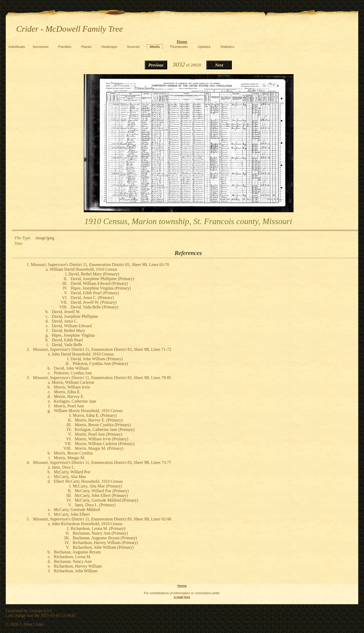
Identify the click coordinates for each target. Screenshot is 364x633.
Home (182, 42)
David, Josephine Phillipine (75, 316)
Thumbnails (179, 47)
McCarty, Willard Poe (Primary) (102, 491)
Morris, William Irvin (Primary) (102, 439)
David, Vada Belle (67, 345)
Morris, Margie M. (70, 458)
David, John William (71, 368)
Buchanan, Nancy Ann (73, 561)
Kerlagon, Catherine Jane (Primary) (105, 429)
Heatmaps (109, 47)
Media (155, 47)
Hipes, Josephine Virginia (73, 335)
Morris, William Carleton (73, 382)
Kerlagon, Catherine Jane (75, 401)
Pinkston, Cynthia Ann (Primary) (100, 363)
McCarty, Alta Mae (70, 477)
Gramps (36, 611)
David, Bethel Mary (69, 331)
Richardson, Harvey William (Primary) (105, 543)
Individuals (17, 47)
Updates (204, 47)
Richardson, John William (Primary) (103, 547)
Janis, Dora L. (64, 467)
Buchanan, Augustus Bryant (77, 552)
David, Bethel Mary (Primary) (94, 274)
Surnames (41, 47)
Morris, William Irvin (72, 387)
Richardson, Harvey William (78, 566)
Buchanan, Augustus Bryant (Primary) (105, 538)
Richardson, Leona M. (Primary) (98, 528)
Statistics (227, 47)
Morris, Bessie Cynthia (73, 453)
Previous (156, 65)
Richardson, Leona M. (73, 557)
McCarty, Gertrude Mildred (77, 510)
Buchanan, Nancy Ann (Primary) (100, 533)
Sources (133, 47)
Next (219, 65)
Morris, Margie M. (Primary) (99, 448)
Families (65, 47)
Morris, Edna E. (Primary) (95, 415)
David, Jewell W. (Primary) (94, 302)
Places (86, 47)
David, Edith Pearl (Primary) (95, 293)
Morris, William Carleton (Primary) (105, 444)
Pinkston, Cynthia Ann (73, 373)
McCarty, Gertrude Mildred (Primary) (107, 500)
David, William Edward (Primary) (99, 283)
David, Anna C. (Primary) (92, 298)
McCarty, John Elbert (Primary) (101, 495)
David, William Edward (72, 326)
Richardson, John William (76, 571)
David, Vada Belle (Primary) (95, 307)
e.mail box (182, 597)
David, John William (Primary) (97, 359)
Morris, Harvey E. (69, 396)
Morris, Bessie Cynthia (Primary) (103, 425)
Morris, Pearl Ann (69, 406)
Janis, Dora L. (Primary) (95, 505)
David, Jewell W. (66, 312)
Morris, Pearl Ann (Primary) (99, 434)
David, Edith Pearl (67, 340)
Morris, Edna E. (67, 392)
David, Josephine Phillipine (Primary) (102, 279)
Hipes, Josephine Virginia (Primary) (101, 288)
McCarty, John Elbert (72, 514)
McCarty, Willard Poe (72, 472)
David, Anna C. (65, 321)
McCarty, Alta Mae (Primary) (97, 486)
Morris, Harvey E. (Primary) (99, 420)
